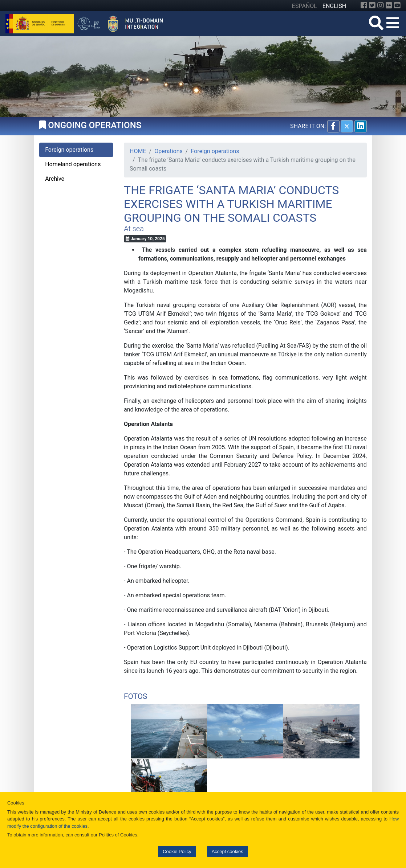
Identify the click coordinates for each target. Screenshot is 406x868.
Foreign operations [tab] (69, 150)
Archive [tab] (55, 179)
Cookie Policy (177, 851)
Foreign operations (215, 151)
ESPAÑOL (304, 6)
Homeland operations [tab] (73, 164)
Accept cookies (228, 851)
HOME (138, 151)
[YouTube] (397, 5)
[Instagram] (381, 5)
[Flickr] (389, 5)
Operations (169, 151)
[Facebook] (364, 5)
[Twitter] (372, 5)
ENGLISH (334, 6)
